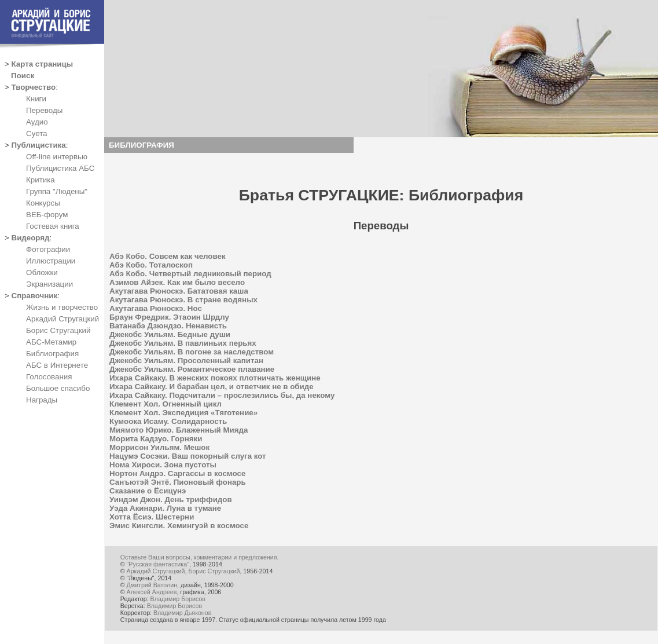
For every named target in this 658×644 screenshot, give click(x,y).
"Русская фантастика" (158, 564)
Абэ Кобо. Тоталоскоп (151, 265)
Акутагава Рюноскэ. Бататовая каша (179, 291)
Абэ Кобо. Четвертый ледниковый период (190, 274)
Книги (36, 99)
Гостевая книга (53, 226)
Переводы (44, 110)
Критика (41, 180)
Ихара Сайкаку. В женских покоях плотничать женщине (215, 378)
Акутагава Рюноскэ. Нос (156, 308)
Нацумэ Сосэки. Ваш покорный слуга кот (188, 456)
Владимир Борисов (178, 599)
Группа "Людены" (57, 191)
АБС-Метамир (51, 342)
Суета (36, 133)
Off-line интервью (57, 157)
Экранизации (49, 284)
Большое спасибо (58, 388)
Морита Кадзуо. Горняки (156, 439)
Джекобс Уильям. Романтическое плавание (192, 369)
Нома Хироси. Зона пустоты (163, 465)
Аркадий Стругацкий (63, 319)
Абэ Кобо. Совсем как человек (168, 256)
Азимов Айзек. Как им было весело (177, 282)
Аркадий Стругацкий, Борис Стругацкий (183, 571)
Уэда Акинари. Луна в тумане (165, 508)
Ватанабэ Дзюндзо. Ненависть (168, 326)
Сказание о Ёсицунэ (148, 491)
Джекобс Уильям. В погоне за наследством (192, 352)
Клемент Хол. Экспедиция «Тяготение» (183, 413)
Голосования (49, 377)
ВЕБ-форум (47, 215)
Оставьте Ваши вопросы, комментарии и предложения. (200, 557)
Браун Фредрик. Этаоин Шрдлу (169, 317)
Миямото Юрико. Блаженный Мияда (179, 430)
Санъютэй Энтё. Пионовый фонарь (178, 482)
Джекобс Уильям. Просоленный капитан (186, 361)
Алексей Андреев (152, 592)
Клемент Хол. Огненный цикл (166, 404)
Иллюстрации (51, 261)
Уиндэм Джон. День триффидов (171, 500)
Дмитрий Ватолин (152, 585)
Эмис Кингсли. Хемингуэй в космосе (179, 526)
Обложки (42, 272)
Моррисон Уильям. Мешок (159, 447)
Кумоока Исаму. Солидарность (168, 421)
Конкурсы (43, 203)
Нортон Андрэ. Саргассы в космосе (177, 473)
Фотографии (48, 249)
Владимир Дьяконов (182, 613)
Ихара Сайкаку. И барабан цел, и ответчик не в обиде (212, 387)
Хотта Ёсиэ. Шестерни (152, 517)
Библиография (52, 354)
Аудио (37, 122)
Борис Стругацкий (58, 330)
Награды (42, 400)
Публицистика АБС (60, 168)
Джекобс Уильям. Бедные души (170, 334)
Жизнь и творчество (62, 307)
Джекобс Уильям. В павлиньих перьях (183, 343)
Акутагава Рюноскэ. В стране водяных (183, 300)
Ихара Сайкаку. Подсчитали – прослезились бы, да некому (222, 395)
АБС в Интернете (57, 365)
